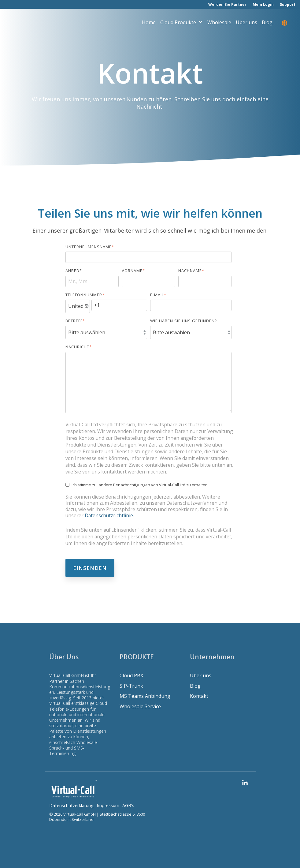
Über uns (246, 23)
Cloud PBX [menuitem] (131, 676)
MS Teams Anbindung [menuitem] (145, 696)
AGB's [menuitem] (128, 805)
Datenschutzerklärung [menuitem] (71, 805)
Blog (267, 23)
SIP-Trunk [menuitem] (131, 686)
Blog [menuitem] (195, 686)
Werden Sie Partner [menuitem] (227, 4)
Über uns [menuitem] (201, 676)
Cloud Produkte (181, 23)
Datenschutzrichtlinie (109, 515)
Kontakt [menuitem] (199, 696)
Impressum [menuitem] (108, 805)
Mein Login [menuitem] (263, 4)
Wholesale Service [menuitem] (140, 707)
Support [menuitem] (288, 4)
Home (149, 23)
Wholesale (219, 23)
